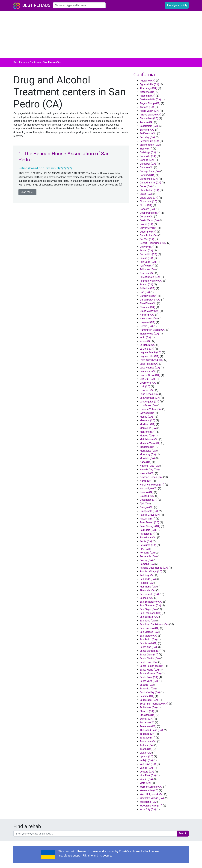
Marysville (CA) (148, 428)
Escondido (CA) (148, 254)
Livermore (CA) (148, 383)
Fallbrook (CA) (148, 269)
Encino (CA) (146, 251)
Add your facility (177, 5)
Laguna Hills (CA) (149, 356)
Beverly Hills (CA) (149, 141)
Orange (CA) (147, 507)
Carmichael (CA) (149, 179)
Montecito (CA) (148, 451)
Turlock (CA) (147, 745)
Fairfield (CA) (147, 266)
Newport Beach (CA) (151, 477)
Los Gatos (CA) (148, 405)
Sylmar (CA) (146, 719)
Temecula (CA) (148, 726)
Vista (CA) (145, 783)
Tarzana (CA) (147, 723)
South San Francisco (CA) (154, 704)
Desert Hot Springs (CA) (153, 243)
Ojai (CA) (145, 504)
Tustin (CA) (146, 749)
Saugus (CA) (147, 685)
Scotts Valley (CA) (150, 692)
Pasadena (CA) (148, 538)
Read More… (27, 192)
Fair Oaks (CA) (148, 262)
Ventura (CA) (147, 772)
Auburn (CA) (147, 122)
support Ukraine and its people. (92, 855)
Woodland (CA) (148, 802)
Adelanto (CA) (147, 81)
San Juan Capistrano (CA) (154, 624)
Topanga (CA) (147, 734)
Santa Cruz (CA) (149, 662)
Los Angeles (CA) (149, 402)
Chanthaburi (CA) (149, 190)
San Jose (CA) (148, 621)
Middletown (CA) (149, 439)
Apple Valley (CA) (149, 111)
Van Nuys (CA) (148, 764)
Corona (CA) (147, 217)
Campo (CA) (147, 167)
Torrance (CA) (147, 738)
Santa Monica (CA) (150, 673)
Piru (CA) (145, 549)
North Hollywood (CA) (152, 485)
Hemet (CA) (146, 326)
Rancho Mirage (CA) (151, 572)
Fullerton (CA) (147, 288)
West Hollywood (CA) (152, 794)
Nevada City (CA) (149, 470)
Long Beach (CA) (149, 394)
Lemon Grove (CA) (150, 375)
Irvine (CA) (146, 341)
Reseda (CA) (147, 583)
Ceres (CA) (146, 186)
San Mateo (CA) (149, 636)
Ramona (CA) (147, 564)
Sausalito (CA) (148, 689)
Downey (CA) (147, 247)
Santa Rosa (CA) (149, 677)
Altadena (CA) (147, 92)
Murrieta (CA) (147, 458)
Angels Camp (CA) (150, 103)
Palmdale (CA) (148, 530)
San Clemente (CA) (150, 605)
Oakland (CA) (147, 496)
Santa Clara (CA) (149, 655)
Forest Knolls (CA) (150, 277)
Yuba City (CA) (148, 809)
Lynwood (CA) (147, 413)
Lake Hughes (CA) (150, 368)
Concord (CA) (147, 209)
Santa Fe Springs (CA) (152, 666)
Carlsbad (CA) (147, 175)
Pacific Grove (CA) (150, 515)
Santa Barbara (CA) (150, 651)
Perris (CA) (146, 541)
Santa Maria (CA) (149, 670)
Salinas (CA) (147, 598)
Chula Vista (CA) (149, 198)
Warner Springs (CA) (151, 787)
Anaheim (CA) (147, 96)
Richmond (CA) (148, 587)
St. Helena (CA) (148, 707)
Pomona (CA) (147, 553)
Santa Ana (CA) (148, 647)
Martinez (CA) (147, 424)
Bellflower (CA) (148, 133)
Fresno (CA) (146, 285)
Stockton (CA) (147, 715)
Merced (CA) (147, 436)
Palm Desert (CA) (149, 522)
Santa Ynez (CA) (149, 681)
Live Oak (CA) (147, 379)
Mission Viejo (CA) (150, 443)
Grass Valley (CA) (149, 311)
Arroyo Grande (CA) (151, 115)
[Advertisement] (101, 34)
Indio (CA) (145, 337)
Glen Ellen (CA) (148, 303)
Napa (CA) (146, 462)
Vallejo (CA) (146, 760)
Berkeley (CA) (147, 137)
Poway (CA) (146, 560)
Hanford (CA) (147, 315)
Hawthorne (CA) (149, 319)
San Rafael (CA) (149, 643)
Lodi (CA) (145, 386)
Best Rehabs (36, 5)
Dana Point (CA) (149, 235)
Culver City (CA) (149, 228)
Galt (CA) (145, 292)
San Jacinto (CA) (149, 617)
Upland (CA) (146, 757)
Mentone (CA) (147, 432)
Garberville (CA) (149, 296)
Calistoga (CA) (148, 152)
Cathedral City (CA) (150, 183)
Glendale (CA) (147, 307)
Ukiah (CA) (146, 753)
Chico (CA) (146, 194)
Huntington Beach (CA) (153, 330)
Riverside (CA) (148, 590)
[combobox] (79, 5)
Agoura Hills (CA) (149, 84)
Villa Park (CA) (148, 775)
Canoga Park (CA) (150, 171)
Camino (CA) (147, 160)
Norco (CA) (146, 481)
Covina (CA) (146, 224)
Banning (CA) (147, 130)
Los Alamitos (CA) (150, 398)
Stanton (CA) (147, 711)
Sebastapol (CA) (149, 700)
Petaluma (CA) (148, 545)
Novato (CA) (147, 492)
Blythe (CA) (146, 149)
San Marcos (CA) (149, 632)
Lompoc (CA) (147, 390)
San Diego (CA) (148, 609)
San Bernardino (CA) (151, 602)
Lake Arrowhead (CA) (152, 360)
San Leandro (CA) (150, 628)
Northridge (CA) (149, 488)
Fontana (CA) (147, 273)
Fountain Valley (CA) (151, 281)
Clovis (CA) (146, 205)
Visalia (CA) (146, 779)
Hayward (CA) (147, 322)
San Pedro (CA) (148, 639)
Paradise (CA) (147, 534)
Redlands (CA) (148, 579)
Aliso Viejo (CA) (148, 88)
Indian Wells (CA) (149, 334)
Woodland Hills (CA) (151, 806)
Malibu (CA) (146, 417)
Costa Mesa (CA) (149, 220)
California (35, 62)
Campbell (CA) (148, 164)
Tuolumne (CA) (148, 741)
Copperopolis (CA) (150, 213)
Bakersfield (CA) (149, 126)
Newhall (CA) (147, 473)
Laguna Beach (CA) (150, 353)
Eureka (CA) (146, 258)
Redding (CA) (147, 575)
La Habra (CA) (148, 345)
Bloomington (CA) (150, 145)
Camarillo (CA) (148, 156)
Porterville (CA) (148, 556)
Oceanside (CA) (148, 500)
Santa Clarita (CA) (150, 658)
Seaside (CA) (147, 696)
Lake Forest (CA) (149, 364)
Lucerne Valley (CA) (151, 409)
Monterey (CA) (148, 454)
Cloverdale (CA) (148, 201)
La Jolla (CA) (147, 349)
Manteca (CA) (147, 420)
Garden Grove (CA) (150, 300)
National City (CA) (150, 466)
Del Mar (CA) (147, 239)
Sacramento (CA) (149, 594)
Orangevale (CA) (149, 511)
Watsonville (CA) (149, 791)
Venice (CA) (146, 768)
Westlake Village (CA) (152, 798)
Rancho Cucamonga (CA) (154, 568)
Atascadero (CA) (149, 118)
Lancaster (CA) (148, 371)
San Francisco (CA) (150, 613)
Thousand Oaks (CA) (151, 730)
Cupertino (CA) (148, 232)
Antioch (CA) (147, 107)
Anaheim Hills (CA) (150, 100)
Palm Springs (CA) (150, 526)
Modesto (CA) (147, 447)
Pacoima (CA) (147, 519)
